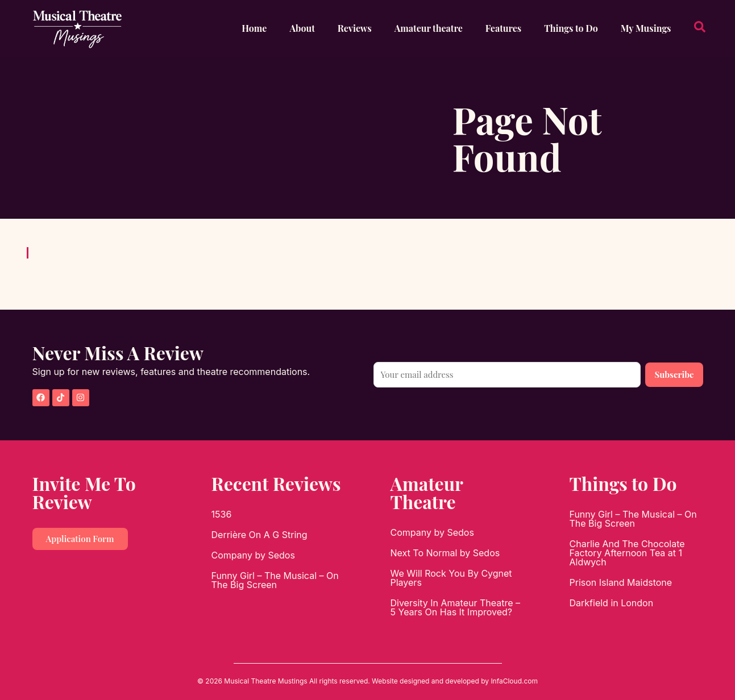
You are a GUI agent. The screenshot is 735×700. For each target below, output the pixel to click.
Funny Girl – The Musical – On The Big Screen (275, 580)
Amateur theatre (429, 28)
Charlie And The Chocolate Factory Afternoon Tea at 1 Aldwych (627, 553)
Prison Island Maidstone (621, 582)
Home (254, 28)
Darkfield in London (612, 603)
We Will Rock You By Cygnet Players (451, 578)
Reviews (355, 28)
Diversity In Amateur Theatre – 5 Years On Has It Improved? (456, 607)
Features (503, 28)
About (302, 28)
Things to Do (571, 28)
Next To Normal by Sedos (445, 553)
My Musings (646, 28)
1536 (222, 514)
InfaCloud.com (514, 681)
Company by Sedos (253, 555)
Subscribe (674, 374)
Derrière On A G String (259, 535)
